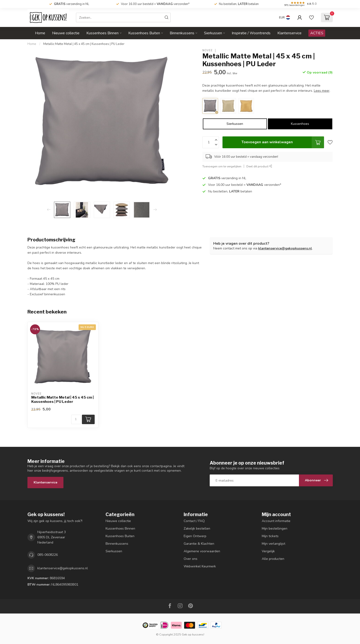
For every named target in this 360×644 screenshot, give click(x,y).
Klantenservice (289, 33)
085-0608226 (48, 555)
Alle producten (273, 559)
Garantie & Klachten (199, 544)
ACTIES (317, 33)
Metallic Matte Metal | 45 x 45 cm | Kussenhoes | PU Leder (84, 44)
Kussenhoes (300, 124)
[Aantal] (76, 419)
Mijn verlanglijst (273, 544)
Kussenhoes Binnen (102, 33)
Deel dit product (259, 166)
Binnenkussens (182, 33)
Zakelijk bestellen (197, 529)
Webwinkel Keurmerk (200, 566)
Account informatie (276, 521)
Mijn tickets (270, 536)
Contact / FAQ (194, 521)
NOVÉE (208, 50)
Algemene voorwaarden (202, 551)
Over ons (191, 559)
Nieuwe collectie (66, 33)
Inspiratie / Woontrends (251, 33)
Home (40, 33)
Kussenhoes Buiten (144, 33)
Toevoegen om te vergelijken (222, 166)
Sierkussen (213, 33)
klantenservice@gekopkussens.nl (285, 248)
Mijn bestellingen (275, 529)
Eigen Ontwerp (195, 536)
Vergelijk (268, 551)
